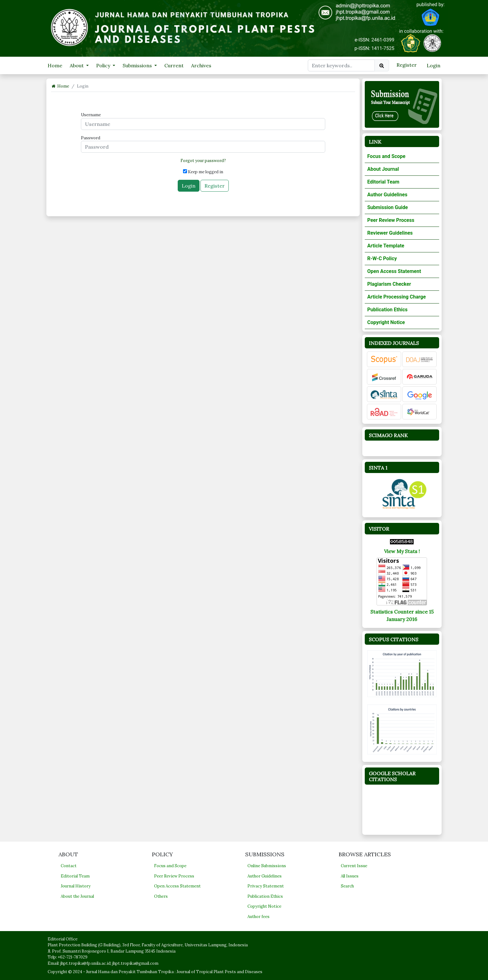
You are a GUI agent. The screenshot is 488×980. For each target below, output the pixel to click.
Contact (69, 866)
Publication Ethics (387, 310)
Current (174, 65)
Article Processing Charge (396, 297)
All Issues (350, 876)
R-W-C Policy (382, 258)
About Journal (383, 169)
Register (407, 65)
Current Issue (354, 866)
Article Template (386, 246)
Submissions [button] (138, 65)
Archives (201, 65)
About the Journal (77, 896)
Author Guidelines (387, 195)
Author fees (258, 917)
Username (91, 115)
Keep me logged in (203, 172)
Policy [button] (104, 65)
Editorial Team (383, 182)
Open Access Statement (394, 271)
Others (161, 896)
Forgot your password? (203, 161)
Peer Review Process (391, 220)
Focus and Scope (386, 156)
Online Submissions (267, 866)
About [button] (77, 65)
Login (434, 65)
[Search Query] (341, 65)
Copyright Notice (386, 322)
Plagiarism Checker (389, 284)
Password (91, 138)
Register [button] (215, 186)
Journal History (76, 886)
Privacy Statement (266, 886)
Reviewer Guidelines (390, 233)
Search (347, 886)
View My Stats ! (402, 551)
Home (55, 65)
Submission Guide (387, 207)
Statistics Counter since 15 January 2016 (402, 615)
